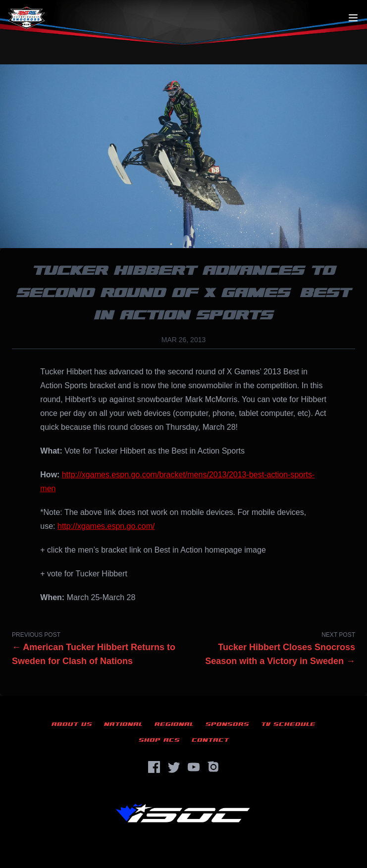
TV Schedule (288, 724)
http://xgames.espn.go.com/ (106, 526)
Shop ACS (159, 740)
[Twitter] (174, 767)
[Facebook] (154, 767)
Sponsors (227, 724)
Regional (174, 724)
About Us (72, 724)
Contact (210, 740)
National (123, 724)
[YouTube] (194, 767)
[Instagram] (213, 767)
